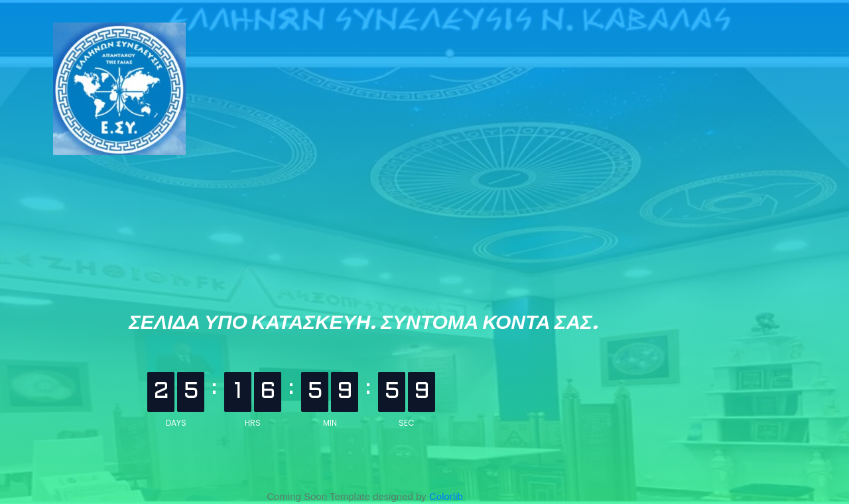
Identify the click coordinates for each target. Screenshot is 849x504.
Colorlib (446, 496)
